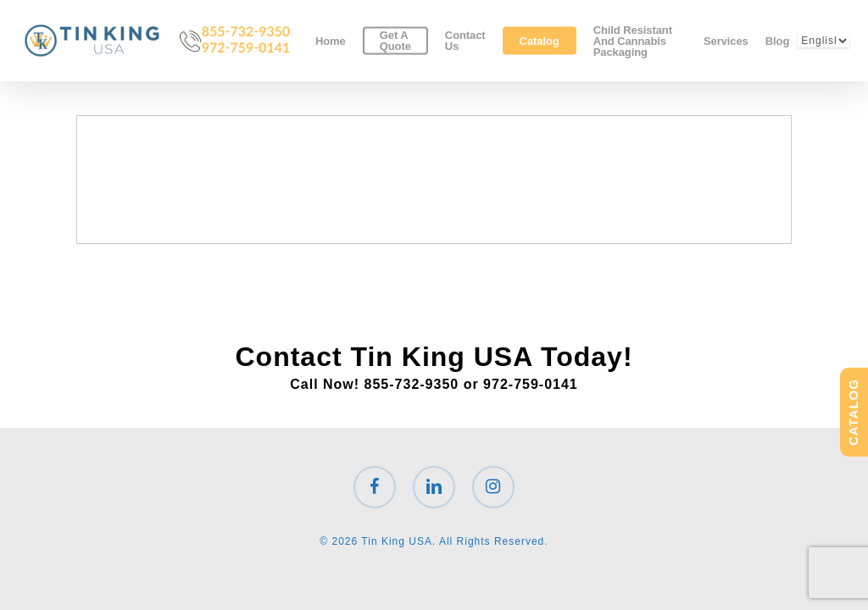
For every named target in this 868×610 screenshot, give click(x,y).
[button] (836, 9)
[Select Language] (823, 41)
